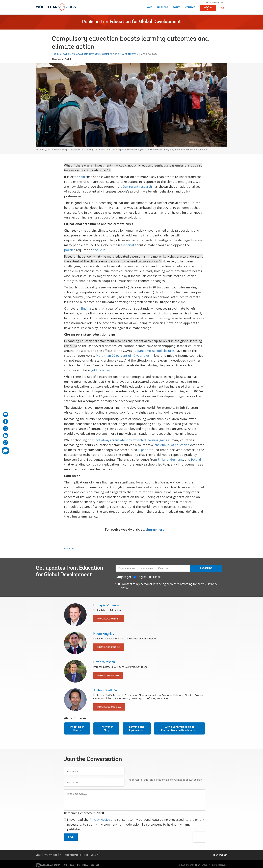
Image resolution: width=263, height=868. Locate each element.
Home (149, 7)
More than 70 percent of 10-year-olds (123, 356)
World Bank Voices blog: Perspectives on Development (179, 728)
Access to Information (70, 855)
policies (70, 250)
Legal (38, 855)
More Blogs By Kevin (108, 675)
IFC (78, 865)
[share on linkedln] (6, 436)
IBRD (65, 865)
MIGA (85, 865)
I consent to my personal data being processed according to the (169, 586)
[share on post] (6, 428)
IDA (72, 865)
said (82, 177)
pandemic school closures (156, 351)
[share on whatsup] (6, 443)
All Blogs (162, 7)
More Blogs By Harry (109, 619)
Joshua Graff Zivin (127, 54)
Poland (196, 459)
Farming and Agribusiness (137, 728)
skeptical (127, 245)
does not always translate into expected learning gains (127, 440)
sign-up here (155, 529)
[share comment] (5, 451)
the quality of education (172, 445)
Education (70, 548)
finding (86, 308)
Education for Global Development (145, 22)
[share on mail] (6, 414)
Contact (190, 7)
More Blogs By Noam (109, 647)
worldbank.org (215, 2)
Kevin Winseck (104, 54)
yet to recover (101, 370)
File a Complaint (219, 855)
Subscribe (206, 568)
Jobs (86, 855)
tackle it (99, 250)
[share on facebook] (6, 421)
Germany (177, 459)
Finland (163, 459)
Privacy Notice (100, 820)
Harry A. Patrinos (63, 54)
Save (71, 837)
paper (145, 450)
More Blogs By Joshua (109, 707)
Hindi (156, 577)
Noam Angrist (85, 54)
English (68, 59)
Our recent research (137, 186)
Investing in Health (77, 728)
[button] (223, 8)
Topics (177, 7)
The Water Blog (106, 728)
